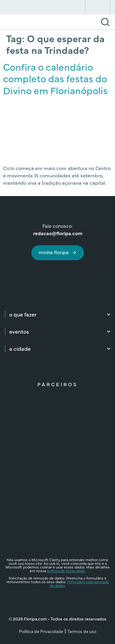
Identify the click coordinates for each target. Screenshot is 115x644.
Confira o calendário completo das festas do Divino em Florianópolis (55, 78)
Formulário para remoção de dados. (79, 583)
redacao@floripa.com (58, 233)
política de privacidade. (66, 571)
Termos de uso (82, 631)
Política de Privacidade (41, 631)
